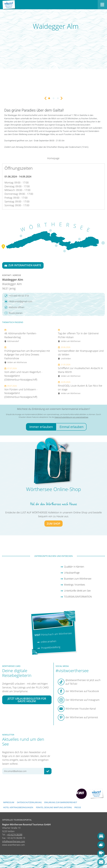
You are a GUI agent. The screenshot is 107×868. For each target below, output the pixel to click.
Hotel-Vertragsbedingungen (18, 807)
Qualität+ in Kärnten (72, 567)
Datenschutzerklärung (29, 802)
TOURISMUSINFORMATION (76, 596)
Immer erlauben (41, 427)
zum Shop (53, 524)
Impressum (9, 802)
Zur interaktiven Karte (23, 265)
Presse (78, 807)
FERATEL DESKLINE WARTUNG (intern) (54, 807)
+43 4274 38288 (14, 835)
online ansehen (47, 642)
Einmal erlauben (72, 427)
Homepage (53, 158)
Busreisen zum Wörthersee (76, 579)
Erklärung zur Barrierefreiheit (61, 802)
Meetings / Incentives (73, 585)
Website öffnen (14, 307)
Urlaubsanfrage (70, 573)
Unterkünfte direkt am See (76, 591)
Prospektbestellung (49, 647)
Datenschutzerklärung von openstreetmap (71, 417)
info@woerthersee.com (14, 841)
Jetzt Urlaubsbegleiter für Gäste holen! (27, 700)
